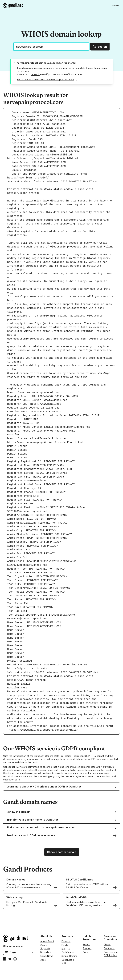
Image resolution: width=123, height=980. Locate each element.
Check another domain (62, 852)
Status (86, 944)
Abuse (107, 944)
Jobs (43, 960)
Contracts (109, 948)
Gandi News (47, 956)
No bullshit (46, 952)
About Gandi (47, 941)
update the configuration (91, 68)
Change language (13, 946)
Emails (65, 945)
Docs (85, 952)
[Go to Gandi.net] (13, 5)
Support (87, 948)
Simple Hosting (70, 956)
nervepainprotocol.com (30, 63)
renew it (35, 74)
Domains (66, 941)
